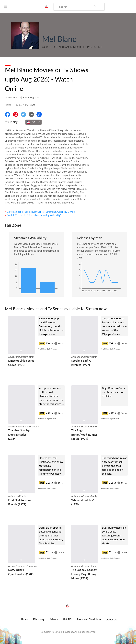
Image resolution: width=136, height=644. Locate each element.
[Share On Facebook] (8, 114)
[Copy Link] (39, 114)
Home (8, 105)
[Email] (31, 114)
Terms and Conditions (89, 619)
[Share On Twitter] (23, 114)
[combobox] (34, 122)
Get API (67, 619)
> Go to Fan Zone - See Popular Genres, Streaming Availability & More (40, 212)
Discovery (39, 619)
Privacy (54, 619)
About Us (112, 619)
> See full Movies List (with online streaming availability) (33, 215)
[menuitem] (24, 621)
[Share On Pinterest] (15, 114)
